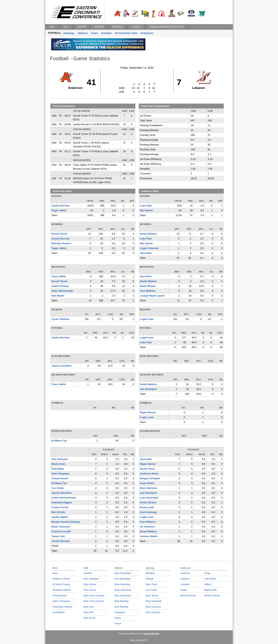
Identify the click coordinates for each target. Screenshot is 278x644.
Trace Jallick (59, 276)
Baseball (150, 573)
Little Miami (211, 579)
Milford (208, 584)
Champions (147, 33)
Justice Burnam (61, 206)
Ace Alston (58, 488)
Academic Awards (62, 590)
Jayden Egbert (60, 517)
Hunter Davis (147, 469)
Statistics (83, 33)
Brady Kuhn (58, 464)
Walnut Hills (211, 590)
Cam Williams (148, 291)
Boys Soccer (90, 584)
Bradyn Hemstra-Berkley (66, 522)
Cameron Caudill (61, 532)
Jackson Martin (149, 536)
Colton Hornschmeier (64, 498)
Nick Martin (58, 296)
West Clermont (188, 596)
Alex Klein (146, 253)
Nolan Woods (148, 286)
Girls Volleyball (91, 579)
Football (88, 573)
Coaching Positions (62, 607)
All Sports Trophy (61, 584)
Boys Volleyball (154, 601)
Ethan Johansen (61, 527)
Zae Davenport (148, 389)
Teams (95, 33)
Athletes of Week (61, 579)
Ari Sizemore (147, 527)
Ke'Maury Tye (59, 441)
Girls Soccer (90, 590)
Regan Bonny (148, 412)
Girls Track (151, 590)
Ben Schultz (58, 512)
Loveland (185, 584)
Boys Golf (89, 607)
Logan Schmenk (149, 248)
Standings (69, 33)
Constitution (59, 612)
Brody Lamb (147, 507)
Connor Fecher (60, 507)
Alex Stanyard (60, 459)
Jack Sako (146, 459)
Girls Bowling (121, 607)
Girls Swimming (123, 596)
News (55, 573)
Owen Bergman (60, 474)
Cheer (118, 618)
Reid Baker (58, 469)
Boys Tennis (152, 596)
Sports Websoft (151, 634)
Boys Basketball (123, 573)
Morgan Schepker (150, 478)
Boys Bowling (122, 601)
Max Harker (147, 210)
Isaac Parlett (147, 483)
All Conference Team (126, 33)
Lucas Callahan (60, 319)
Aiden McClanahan (62, 291)
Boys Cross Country (94, 596)
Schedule (106, 33)
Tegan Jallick (59, 210)
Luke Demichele (149, 498)
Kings (208, 573)
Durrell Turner (60, 234)
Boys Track (151, 584)
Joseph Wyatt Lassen (152, 296)
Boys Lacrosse (153, 607)
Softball (150, 579)
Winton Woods (212, 596)
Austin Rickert (148, 503)
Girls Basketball (123, 579)
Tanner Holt (58, 536)
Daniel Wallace (148, 234)
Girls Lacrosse (153, 612)
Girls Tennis (90, 618)
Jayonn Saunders (62, 366)
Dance (118, 624)
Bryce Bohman (149, 488)
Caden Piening (60, 286)
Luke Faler (146, 206)
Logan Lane (147, 319)
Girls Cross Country (94, 601)
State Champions (61, 601)
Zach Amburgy (148, 512)
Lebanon (185, 579)
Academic (120, 612)
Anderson (185, 573)
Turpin (184, 590)
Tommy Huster (60, 478)
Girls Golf (88, 612)
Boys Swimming (123, 590)
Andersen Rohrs (149, 474)
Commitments (60, 596)
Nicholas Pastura (61, 243)
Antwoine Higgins (62, 503)
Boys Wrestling (122, 584)
